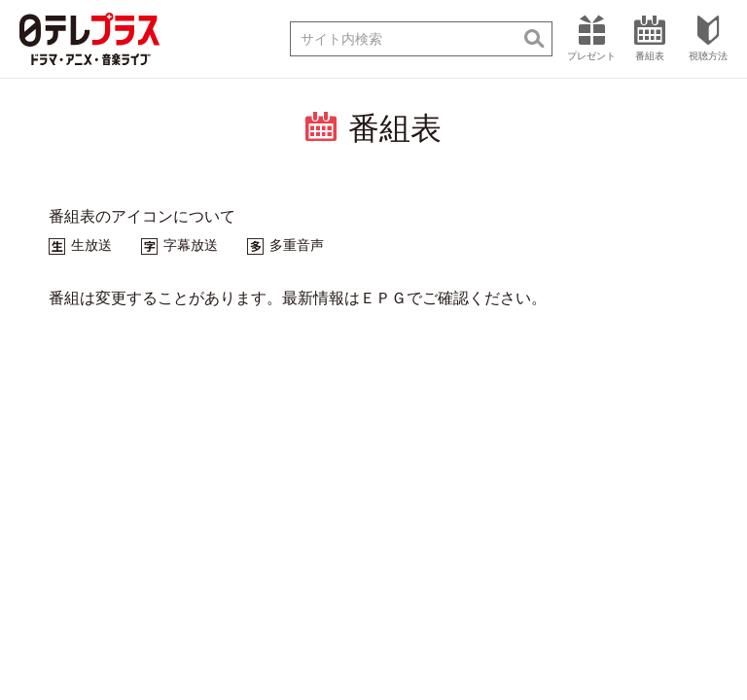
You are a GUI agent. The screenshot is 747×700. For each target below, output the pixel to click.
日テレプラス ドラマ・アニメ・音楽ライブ (89, 39)
